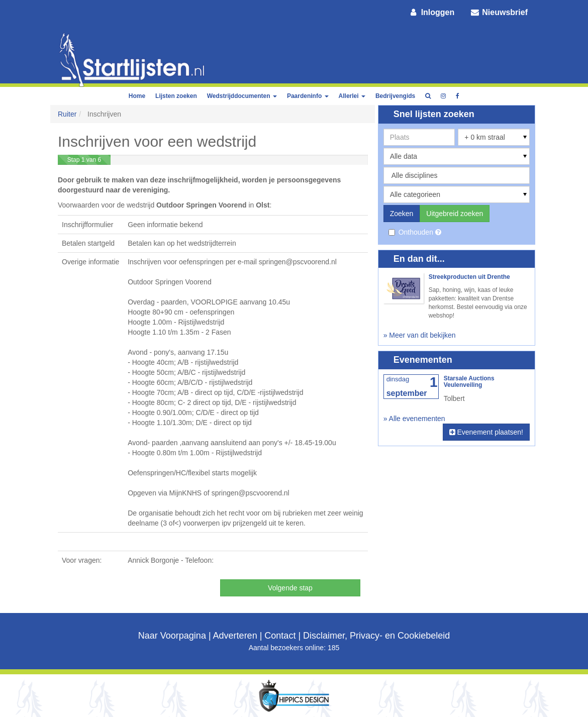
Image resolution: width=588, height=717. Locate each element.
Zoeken (402, 214)
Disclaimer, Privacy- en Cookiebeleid (376, 636)
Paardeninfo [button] (308, 96)
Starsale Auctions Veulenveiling (469, 382)
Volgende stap (290, 588)
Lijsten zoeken (176, 96)
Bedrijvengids (395, 96)
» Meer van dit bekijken (420, 335)
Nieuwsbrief (499, 12)
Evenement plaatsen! (486, 432)
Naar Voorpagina (172, 636)
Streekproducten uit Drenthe (469, 277)
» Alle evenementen (414, 419)
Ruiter (67, 114)
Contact (280, 636)
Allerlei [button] (352, 96)
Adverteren (235, 636)
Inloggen (432, 12)
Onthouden (412, 232)
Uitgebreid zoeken (455, 214)
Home (137, 96)
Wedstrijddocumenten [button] (242, 96)
